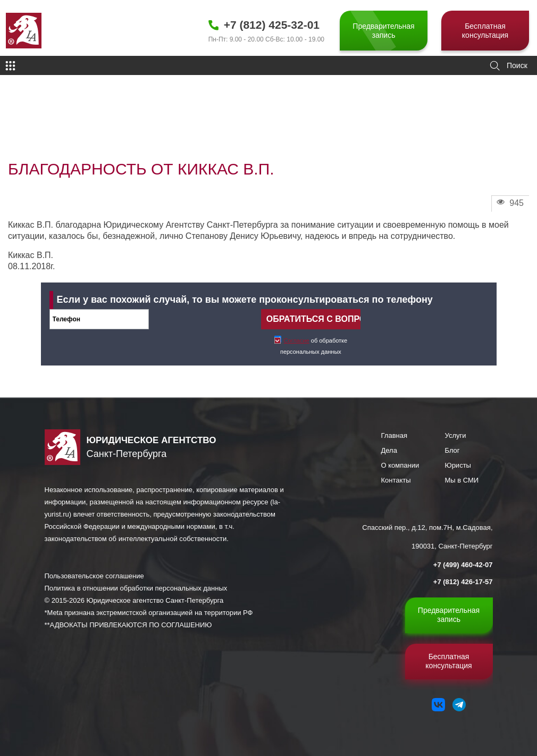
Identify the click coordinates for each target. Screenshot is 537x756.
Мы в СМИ (462, 480)
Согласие (297, 340)
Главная (394, 435)
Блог (452, 450)
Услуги (456, 435)
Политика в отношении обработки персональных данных (136, 588)
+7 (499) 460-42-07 (463, 565)
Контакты (396, 480)
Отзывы (70, 120)
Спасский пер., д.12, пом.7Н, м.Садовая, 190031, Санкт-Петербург (427, 537)
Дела (389, 450)
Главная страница (30, 120)
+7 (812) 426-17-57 (463, 582)
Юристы (458, 465)
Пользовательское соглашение (94, 576)
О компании (400, 465)
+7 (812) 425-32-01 (272, 25)
